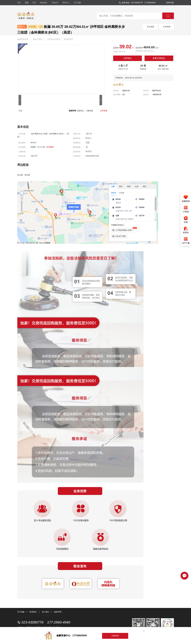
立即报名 (128, 58)
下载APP (55, 3)
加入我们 (46, 612)
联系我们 (33, 612)
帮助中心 (66, 3)
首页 (19, 3)
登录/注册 (170, 3)
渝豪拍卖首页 (23, 39)
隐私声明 (58, 612)
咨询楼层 (50, 147)
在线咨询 (115, 636)
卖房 (34, 3)
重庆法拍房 (38, 39)
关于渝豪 (77, 3)
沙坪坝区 (53, 39)
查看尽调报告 (159, 58)
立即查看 (104, 111)
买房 (27, 3)
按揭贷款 (44, 3)
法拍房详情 (68, 39)
